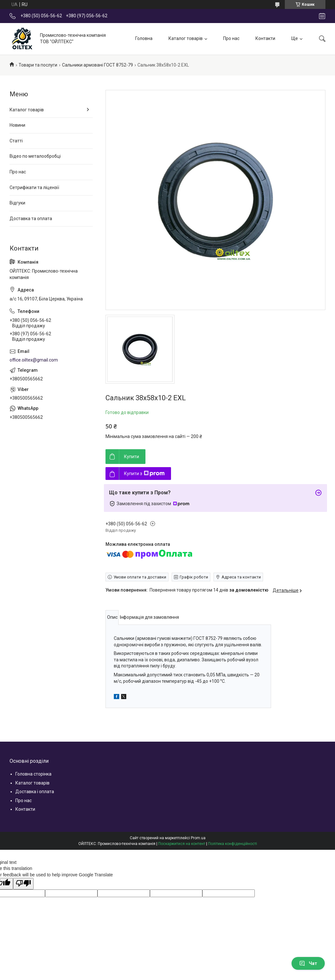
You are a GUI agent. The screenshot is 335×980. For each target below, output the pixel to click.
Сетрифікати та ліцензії (34, 187)
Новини (17, 125)
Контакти (265, 38)
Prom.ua (198, 838)
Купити (132, 457)
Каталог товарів (186, 38)
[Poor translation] (23, 884)
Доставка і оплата (35, 792)
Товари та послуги (38, 65)
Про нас (231, 38)
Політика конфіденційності (233, 844)
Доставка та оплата (31, 219)
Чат (308, 963)
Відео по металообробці (35, 156)
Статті (16, 141)
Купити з (144, 474)
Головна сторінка (33, 774)
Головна (144, 38)
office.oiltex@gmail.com (34, 360)
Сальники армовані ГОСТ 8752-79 (97, 65)
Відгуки (17, 203)
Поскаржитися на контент (182, 844)
